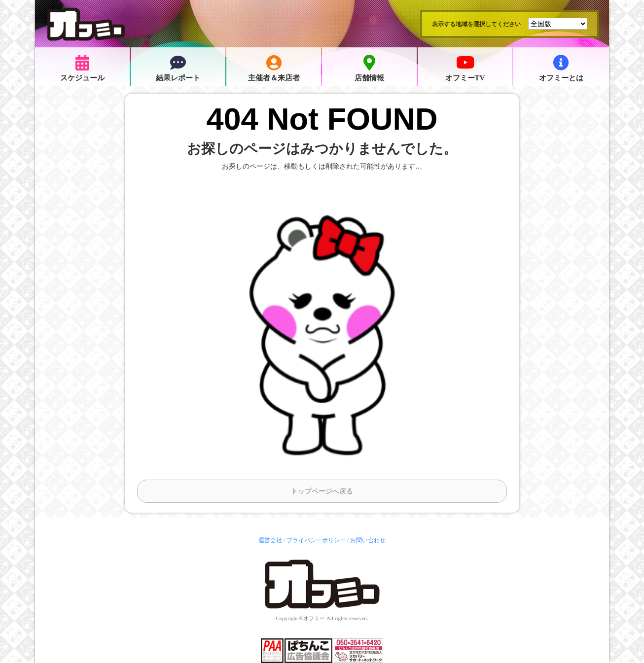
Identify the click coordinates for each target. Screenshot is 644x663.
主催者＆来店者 (274, 68)
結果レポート (178, 68)
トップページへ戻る (322, 491)
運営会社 (270, 540)
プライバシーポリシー (316, 540)
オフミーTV (465, 68)
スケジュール (82, 68)
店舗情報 (369, 68)
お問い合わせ (368, 540)
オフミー (314, 618)
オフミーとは (561, 68)
